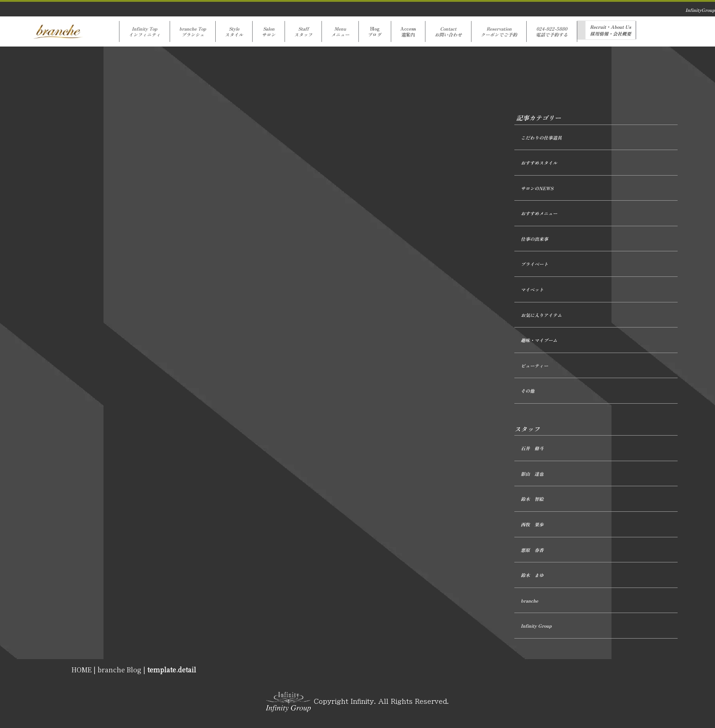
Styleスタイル (234, 31)
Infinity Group (536, 626)
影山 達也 (532, 474)
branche (529, 601)
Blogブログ (375, 31)
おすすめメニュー (539, 213)
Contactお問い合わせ (448, 31)
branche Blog (119, 670)
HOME (82, 670)
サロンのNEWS (537, 188)
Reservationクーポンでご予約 (499, 31)
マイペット (532, 289)
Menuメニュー (340, 31)
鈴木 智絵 (532, 499)
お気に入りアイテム (541, 315)
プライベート (534, 264)
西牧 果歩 (532, 524)
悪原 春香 (532, 550)
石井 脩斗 (532, 448)
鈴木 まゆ (532, 575)
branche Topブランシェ (193, 31)
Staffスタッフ (303, 31)
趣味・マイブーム (539, 340)
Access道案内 (408, 31)
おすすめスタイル (539, 163)
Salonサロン (269, 31)
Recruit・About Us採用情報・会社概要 (611, 30)
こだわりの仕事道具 (541, 138)
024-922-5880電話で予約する (552, 31)
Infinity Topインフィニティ (145, 31)
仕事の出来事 (534, 239)
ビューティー (534, 366)
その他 (528, 391)
